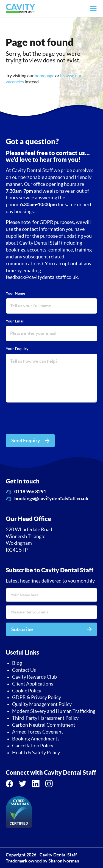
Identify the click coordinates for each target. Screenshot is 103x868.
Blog (17, 663)
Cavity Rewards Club (34, 677)
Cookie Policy (27, 691)
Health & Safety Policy (36, 753)
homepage (44, 76)
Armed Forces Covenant (38, 732)
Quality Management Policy (42, 704)
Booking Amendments (36, 739)
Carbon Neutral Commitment (44, 725)
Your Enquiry (17, 349)
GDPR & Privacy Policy (37, 697)
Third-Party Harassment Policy (45, 718)
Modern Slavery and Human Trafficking (54, 711)
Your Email (15, 321)
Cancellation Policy (33, 746)
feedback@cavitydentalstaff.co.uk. (42, 277)
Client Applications (33, 684)
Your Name (15, 293)
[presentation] (48, 419)
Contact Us (24, 670)
